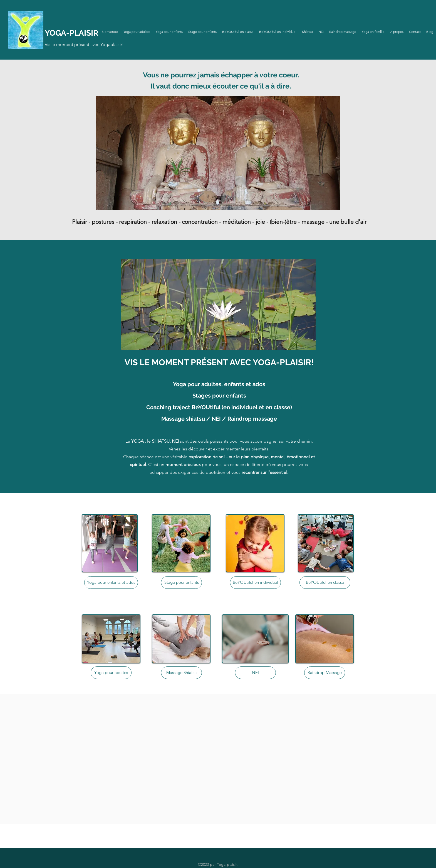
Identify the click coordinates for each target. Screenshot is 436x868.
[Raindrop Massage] (325, 673)
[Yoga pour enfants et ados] (111, 583)
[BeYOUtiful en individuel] (255, 583)
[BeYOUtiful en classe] (325, 583)
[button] (218, 305)
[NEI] (255, 673)
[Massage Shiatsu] (181, 673)
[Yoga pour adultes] (111, 673)
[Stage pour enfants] (181, 583)
